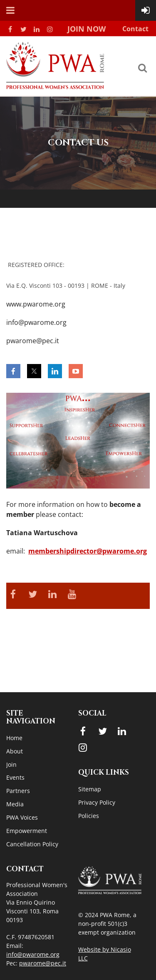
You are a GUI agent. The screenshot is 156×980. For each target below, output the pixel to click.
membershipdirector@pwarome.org (88, 551)
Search (142, 68)
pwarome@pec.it (43, 963)
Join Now (87, 29)
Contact (135, 29)
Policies (89, 816)
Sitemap (90, 789)
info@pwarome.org (33, 954)
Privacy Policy (97, 802)
